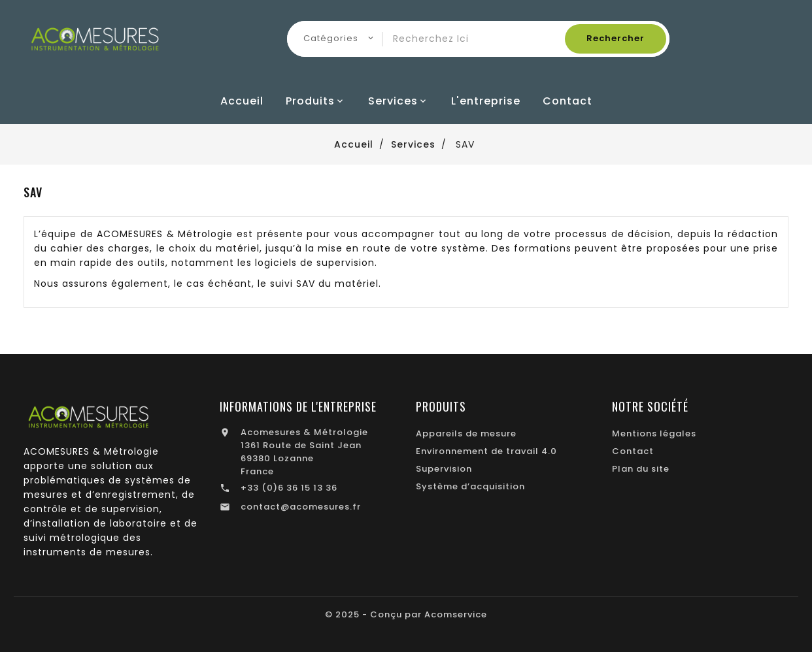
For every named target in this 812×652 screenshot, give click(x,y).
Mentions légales (654, 433)
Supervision (444, 469)
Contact (633, 451)
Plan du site (641, 469)
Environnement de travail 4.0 (486, 451)
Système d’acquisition (470, 486)
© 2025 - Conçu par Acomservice (406, 614)
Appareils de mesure (466, 433)
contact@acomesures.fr (301, 507)
